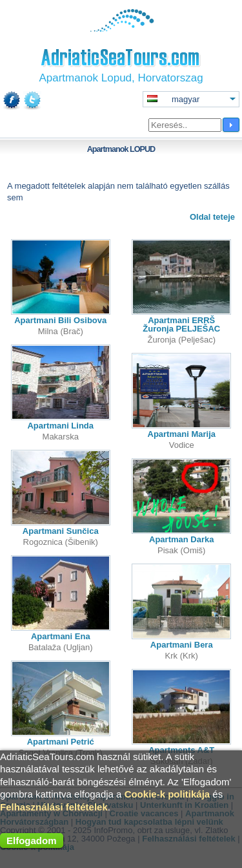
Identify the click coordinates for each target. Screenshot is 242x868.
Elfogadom (32, 841)
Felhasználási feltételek (54, 807)
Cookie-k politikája (167, 794)
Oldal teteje (212, 217)
